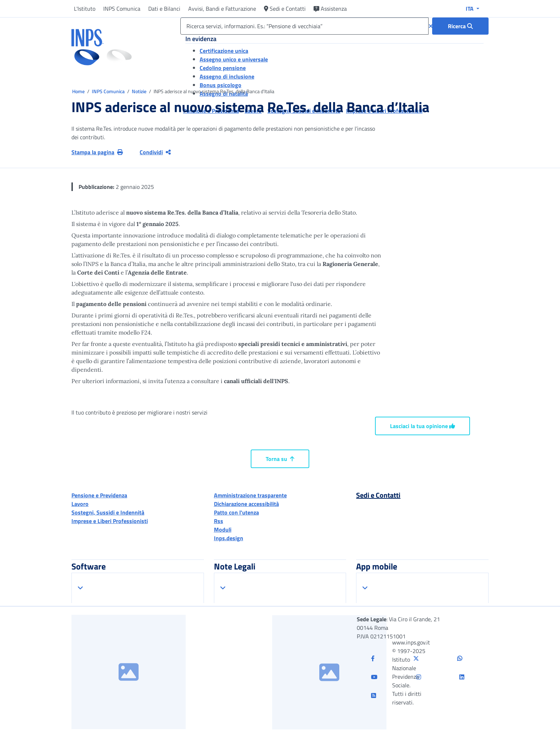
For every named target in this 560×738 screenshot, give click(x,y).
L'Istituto (85, 9)
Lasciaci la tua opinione (422, 426)
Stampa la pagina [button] (97, 152)
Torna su (280, 459)
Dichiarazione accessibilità (246, 504)
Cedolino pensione (223, 68)
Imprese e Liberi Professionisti (110, 521)
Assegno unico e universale (234, 59)
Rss (219, 521)
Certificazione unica (224, 51)
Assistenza (330, 9)
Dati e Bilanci (164, 9)
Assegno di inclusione (227, 76)
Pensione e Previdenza (99, 495)
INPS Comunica (122, 9)
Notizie (139, 91)
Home (79, 91)
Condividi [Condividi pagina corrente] (155, 152)
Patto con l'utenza (236, 512)
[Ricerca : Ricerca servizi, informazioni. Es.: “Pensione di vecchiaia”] (460, 26)
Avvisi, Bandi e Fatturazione (222, 9)
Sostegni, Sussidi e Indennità (108, 512)
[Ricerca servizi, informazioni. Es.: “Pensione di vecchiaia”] (304, 26)
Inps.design (229, 538)
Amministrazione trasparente (250, 495)
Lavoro (80, 504)
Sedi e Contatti (285, 9)
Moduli (223, 529)
